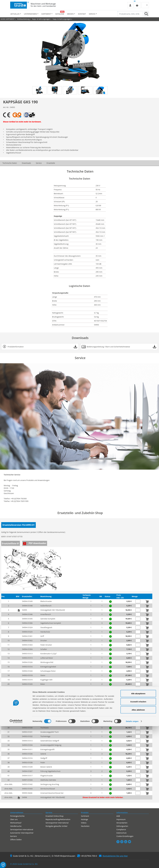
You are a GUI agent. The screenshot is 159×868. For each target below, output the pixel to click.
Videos (84, 823)
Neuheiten (85, 826)
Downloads (26, 163)
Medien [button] (70, 14)
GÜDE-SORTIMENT (8, 19)
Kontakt (82, 14)
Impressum (121, 819)
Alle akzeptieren (138, 835)
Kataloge (60, 14)
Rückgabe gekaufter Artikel (56, 826)
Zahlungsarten (122, 826)
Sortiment (85, 816)
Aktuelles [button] (15, 14)
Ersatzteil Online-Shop (55, 816)
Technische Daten (10, 163)
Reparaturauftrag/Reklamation (58, 819)
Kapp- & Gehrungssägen (41, 19)
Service (39, 163)
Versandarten (122, 823)
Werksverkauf (16, 823)
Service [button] (92, 14)
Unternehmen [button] (30, 14)
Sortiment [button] (46, 14)
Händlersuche (16, 826)
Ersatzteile (51, 163)
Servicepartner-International (57, 823)
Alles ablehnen (138, 852)
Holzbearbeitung (23, 19)
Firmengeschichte (17, 816)
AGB (118, 816)
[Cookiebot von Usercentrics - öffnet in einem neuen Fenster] (16, 863)
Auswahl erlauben (138, 844)
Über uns (14, 819)
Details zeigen (132, 863)
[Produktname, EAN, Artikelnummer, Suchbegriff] (130, 14)
